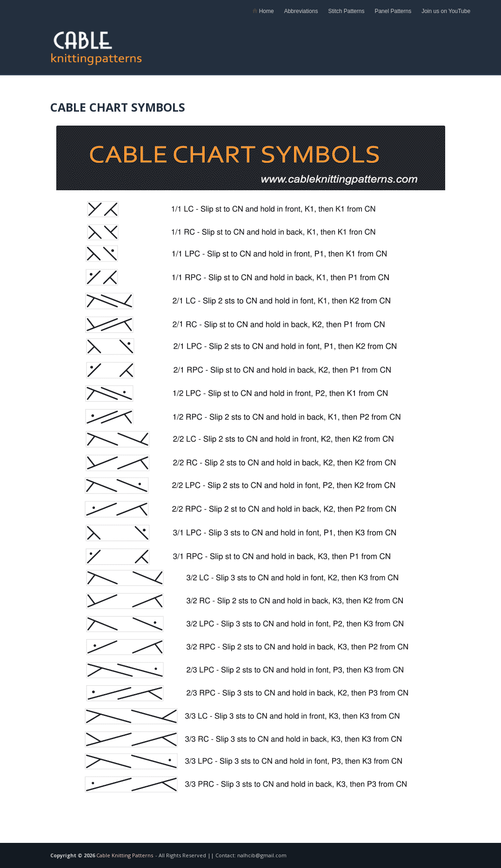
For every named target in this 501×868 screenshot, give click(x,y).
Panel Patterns (393, 11)
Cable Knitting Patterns (125, 855)
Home (263, 11)
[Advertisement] (342, 44)
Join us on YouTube (446, 11)
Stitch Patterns (346, 11)
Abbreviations (301, 11)
